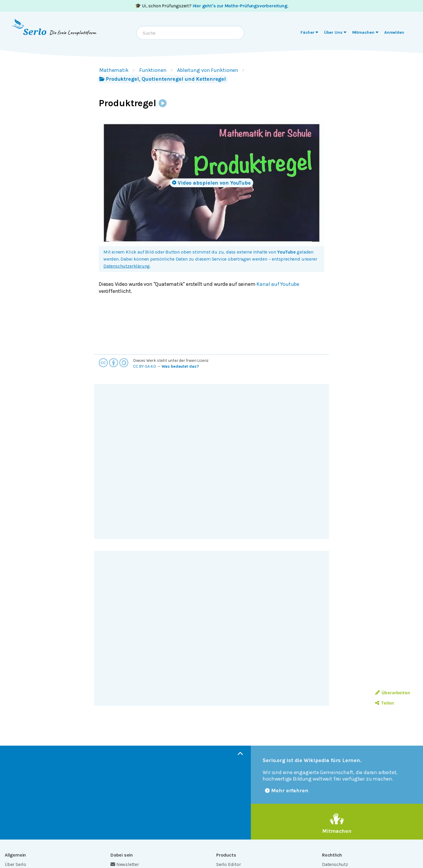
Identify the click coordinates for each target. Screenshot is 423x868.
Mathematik (114, 70)
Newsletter (125, 864)
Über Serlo (15, 864)
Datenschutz (335, 864)
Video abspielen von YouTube (211, 183)
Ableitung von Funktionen (208, 70)
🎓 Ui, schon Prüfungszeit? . (212, 6)
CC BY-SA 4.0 (145, 366)
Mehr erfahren (287, 791)
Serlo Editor (229, 864)
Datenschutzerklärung (127, 266)
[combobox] (190, 33)
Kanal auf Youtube (278, 284)
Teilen (384, 703)
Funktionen (153, 70)
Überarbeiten (393, 693)
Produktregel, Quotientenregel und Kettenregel (163, 79)
